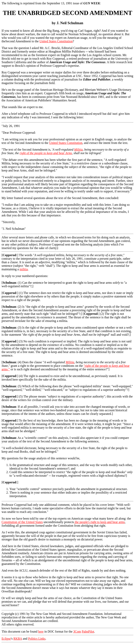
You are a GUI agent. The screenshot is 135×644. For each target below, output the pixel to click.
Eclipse (6, 639)
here (41, 631)
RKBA (18, 639)
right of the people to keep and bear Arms (46, 153)
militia (24, 269)
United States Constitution (56, 41)
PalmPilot (88, 631)
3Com (77, 631)
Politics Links (37, 639)
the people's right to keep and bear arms (99, 522)
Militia (78, 150)
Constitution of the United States (22, 522)
